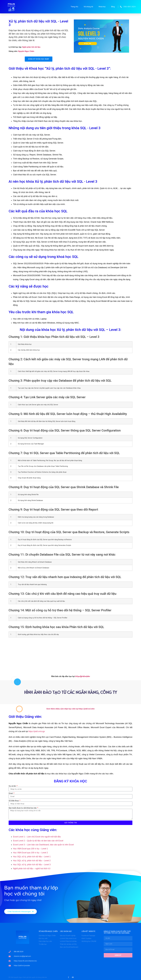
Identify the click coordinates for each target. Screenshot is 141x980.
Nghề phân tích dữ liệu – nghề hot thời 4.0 (32, 869)
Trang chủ (74, 7)
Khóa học (102, 7)
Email (11, 793)
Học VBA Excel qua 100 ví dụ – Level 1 (30, 849)
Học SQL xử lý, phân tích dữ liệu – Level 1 (32, 857)
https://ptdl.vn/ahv (83, 676)
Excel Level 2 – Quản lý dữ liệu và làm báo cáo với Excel (38, 841)
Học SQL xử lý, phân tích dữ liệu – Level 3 (32, 865)
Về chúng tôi (88, 7)
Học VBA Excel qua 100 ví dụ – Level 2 (30, 853)
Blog (113, 7)
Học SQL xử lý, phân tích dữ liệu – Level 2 (32, 861)
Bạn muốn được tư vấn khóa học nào (23, 808)
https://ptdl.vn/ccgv (37, 731)
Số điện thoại (14, 801)
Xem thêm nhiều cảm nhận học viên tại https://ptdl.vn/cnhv (70, 709)
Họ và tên (12, 786)
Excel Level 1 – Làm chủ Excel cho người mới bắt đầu (37, 837)
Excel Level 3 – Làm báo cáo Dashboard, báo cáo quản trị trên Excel (43, 845)
